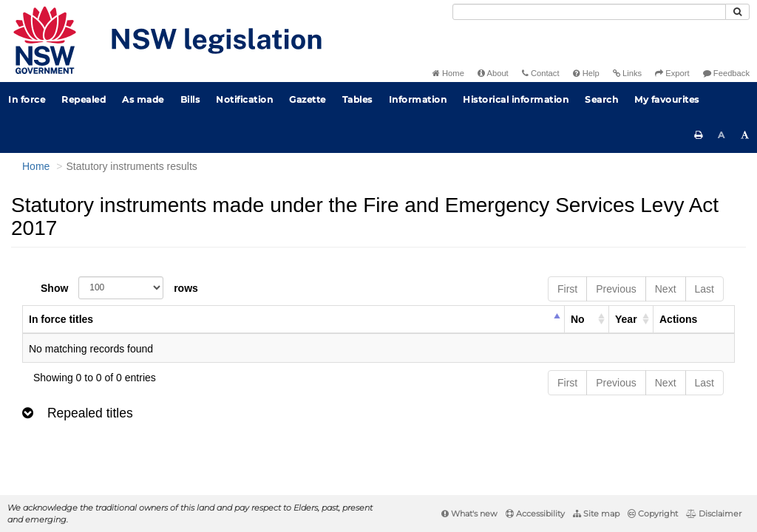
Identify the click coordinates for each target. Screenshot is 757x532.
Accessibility (535, 514)
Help (586, 73)
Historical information (516, 99)
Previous (616, 289)
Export (672, 73)
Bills (190, 99)
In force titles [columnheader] (61, 319)
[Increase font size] (745, 135)
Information (418, 99)
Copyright (653, 514)
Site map (596, 514)
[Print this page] (699, 135)
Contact (541, 73)
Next (666, 289)
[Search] (589, 12)
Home (448, 73)
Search (601, 99)
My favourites (667, 99)
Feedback (726, 73)
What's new (469, 514)
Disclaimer (714, 514)
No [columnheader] (578, 319)
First (567, 289)
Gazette (308, 99)
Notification (244, 99)
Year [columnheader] (626, 319)
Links (627, 73)
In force (27, 99)
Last (705, 289)
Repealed (84, 99)
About (493, 73)
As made (143, 99)
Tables (357, 99)
